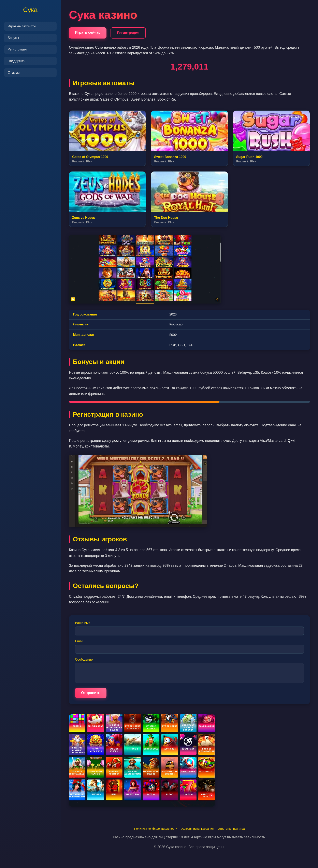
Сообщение (84, 659)
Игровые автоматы (22, 26)
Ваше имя (83, 623)
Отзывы (14, 72)
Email (79, 641)
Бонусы (13, 38)
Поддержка (16, 61)
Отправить (91, 693)
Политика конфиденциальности (156, 829)
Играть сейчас (88, 32)
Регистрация (17, 49)
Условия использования (198, 829)
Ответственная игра (231, 829)
